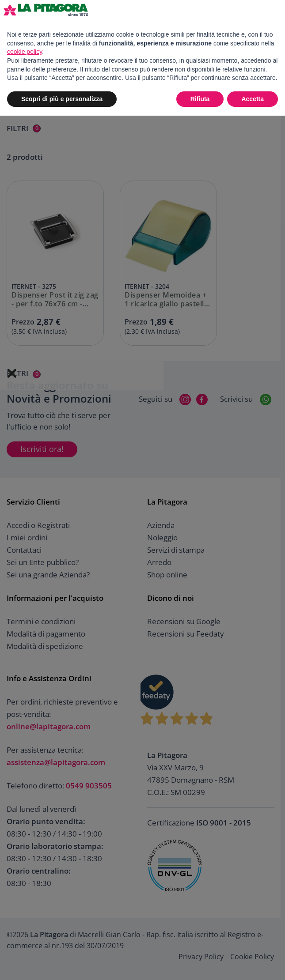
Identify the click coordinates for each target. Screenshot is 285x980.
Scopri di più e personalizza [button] (62, 99)
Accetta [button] (253, 99)
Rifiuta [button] (200, 99)
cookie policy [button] (25, 52)
